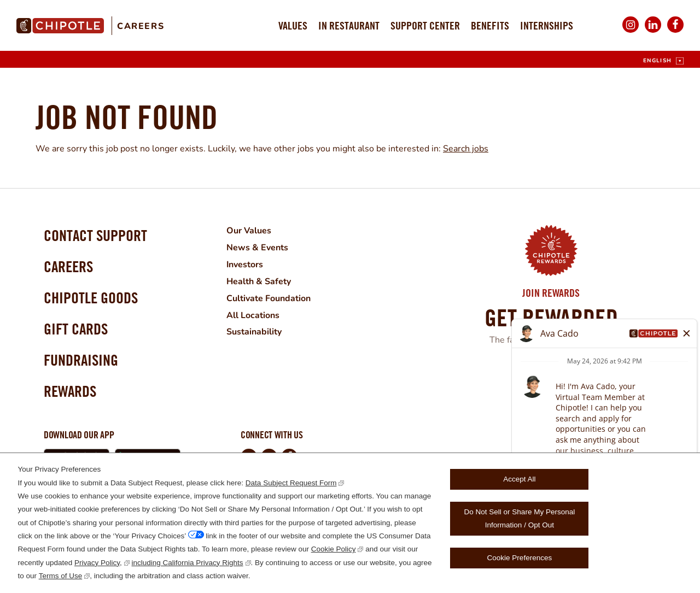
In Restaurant (349, 25)
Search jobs (466, 149)
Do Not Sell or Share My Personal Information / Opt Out (520, 518)
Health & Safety (258, 280)
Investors (244, 263)
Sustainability (253, 329)
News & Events (257, 247)
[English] (663, 61)
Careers (141, 26)
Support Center (425, 25)
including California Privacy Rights (188, 563)
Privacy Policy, (98, 563)
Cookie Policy (334, 549)
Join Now (551, 368)
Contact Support (95, 235)
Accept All (519, 479)
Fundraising (81, 360)
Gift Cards (76, 329)
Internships (547, 25)
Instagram (631, 32)
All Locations (252, 313)
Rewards (70, 391)
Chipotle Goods (91, 298)
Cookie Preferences (520, 558)
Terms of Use (61, 576)
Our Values (248, 231)
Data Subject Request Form (291, 483)
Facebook (675, 32)
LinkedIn (653, 32)
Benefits (490, 25)
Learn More (544, 389)
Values (293, 25)
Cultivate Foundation (268, 296)
